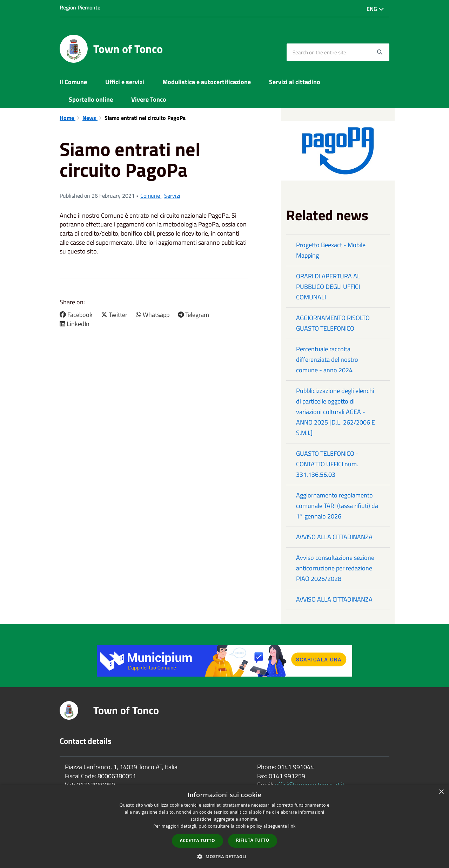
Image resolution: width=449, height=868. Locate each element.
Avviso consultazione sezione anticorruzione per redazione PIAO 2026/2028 (335, 568)
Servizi (172, 196)
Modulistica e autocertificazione (207, 82)
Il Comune (73, 82)
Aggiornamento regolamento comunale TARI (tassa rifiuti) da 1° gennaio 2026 (337, 506)
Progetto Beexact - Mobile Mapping (331, 250)
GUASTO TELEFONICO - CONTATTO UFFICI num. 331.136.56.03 (327, 464)
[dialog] (224, 826)
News (90, 118)
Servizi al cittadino (295, 82)
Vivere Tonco (149, 99)
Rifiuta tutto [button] (253, 840)
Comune (151, 196)
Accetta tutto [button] (197, 840)
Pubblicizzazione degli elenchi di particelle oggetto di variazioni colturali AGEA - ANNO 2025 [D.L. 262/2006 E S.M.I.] (336, 412)
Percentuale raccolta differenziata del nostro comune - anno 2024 (327, 360)
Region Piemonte (80, 7)
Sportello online (91, 99)
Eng (375, 9)
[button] (224, 856)
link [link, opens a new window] (292, 826)
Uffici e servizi (125, 82)
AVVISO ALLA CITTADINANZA (334, 537)
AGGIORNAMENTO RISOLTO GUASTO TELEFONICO (333, 323)
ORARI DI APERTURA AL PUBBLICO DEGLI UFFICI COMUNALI (328, 287)
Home (68, 118)
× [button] (441, 792)
